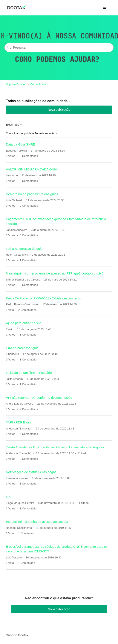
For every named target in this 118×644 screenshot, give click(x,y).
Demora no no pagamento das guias (32, 194)
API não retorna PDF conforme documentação (39, 398)
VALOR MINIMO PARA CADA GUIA (31, 169)
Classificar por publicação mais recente (32, 133)
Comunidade (38, 84)
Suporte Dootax (15, 84)
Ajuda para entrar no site (23, 323)
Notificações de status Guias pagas (31, 472)
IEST (9, 497)
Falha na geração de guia (24, 249)
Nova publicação (59, 110)
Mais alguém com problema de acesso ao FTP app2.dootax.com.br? (55, 273)
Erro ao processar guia (22, 348)
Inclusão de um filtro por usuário (29, 373)
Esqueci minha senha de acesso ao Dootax (37, 522)
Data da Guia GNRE (20, 144)
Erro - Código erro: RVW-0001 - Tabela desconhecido (44, 298)
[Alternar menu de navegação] (105, 8)
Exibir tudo (14, 125)
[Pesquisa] (59, 48)
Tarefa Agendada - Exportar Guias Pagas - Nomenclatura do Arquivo (55, 447)
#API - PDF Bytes (18, 422)
